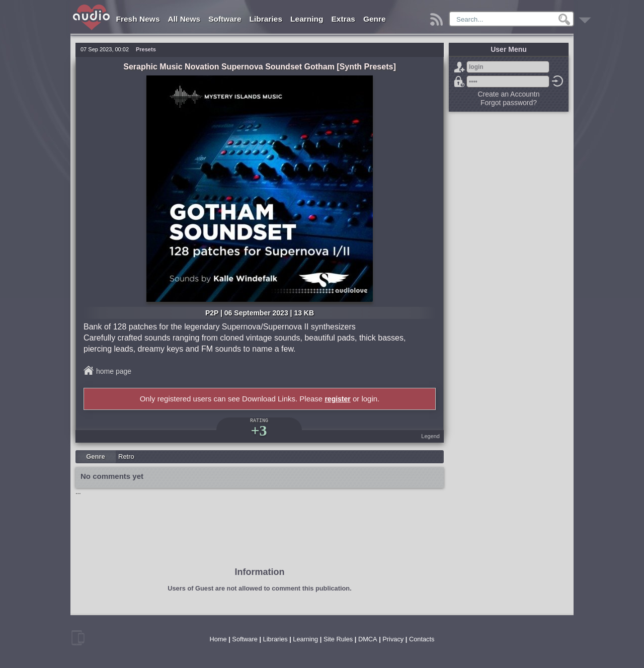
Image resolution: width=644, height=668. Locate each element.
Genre (375, 19)
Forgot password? (459, 81)
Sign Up (459, 67)
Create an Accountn (509, 94)
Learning (307, 19)
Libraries (266, 19)
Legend (430, 436)
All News (184, 19)
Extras (343, 19)
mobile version (78, 638)
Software (225, 19)
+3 (259, 430)
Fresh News (138, 19)
